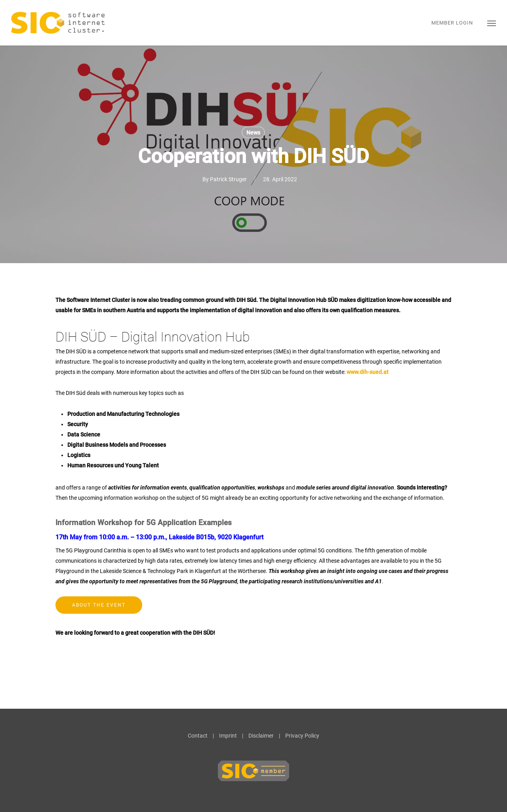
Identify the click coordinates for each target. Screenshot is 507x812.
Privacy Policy (302, 736)
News (253, 133)
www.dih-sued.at (368, 372)
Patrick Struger (228, 179)
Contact (198, 736)
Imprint (228, 736)
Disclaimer (261, 736)
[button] (492, 23)
